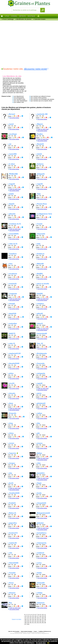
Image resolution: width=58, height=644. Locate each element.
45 (40, 621)
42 (33, 621)
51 (33, 623)
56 (45, 623)
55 (43, 623)
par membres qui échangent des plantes (42, 99)
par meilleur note (19, 102)
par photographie (19, 98)
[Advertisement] (23, 44)
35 (38, 619)
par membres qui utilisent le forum (41, 96)
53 (38, 623)
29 (45, 618)
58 (28, 624)
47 (45, 621)
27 (40, 618)
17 (38, 616)
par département (19, 96)
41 (30, 621)
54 (40, 623)
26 (38, 618)
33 (33, 619)
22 (28, 618)
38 (45, 619)
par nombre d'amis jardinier (39, 98)
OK (48, 643)
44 (38, 621)
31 (28, 619)
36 (40, 619)
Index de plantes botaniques (26, 631)
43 (35, 621)
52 (35, 623)
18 (40, 616)
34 (35, 619)
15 (33, 616)
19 (43, 616)
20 (45, 616)
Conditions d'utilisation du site (45, 631)
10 (43, 615)
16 (35, 616)
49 (28, 623)
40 (28, 621)
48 (26, 623)
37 (43, 619)
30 (26, 619)
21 (26, 618)
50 (30, 623)
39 (26, 621)
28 (43, 618)
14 (30, 616)
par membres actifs (20, 99)
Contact (35, 631)
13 (28, 616)
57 (26, 624)
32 (30, 619)
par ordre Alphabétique (21, 101)
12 (26, 616)
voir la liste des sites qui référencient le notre (35, 632)
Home (2, 16)
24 (33, 618)
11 (45, 615)
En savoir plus (41, 643)
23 (30, 618)
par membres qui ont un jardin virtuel (41, 101)
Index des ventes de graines (14, 631)
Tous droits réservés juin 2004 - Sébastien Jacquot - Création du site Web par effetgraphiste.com (29, 633)
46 (43, 621)
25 (35, 618)
